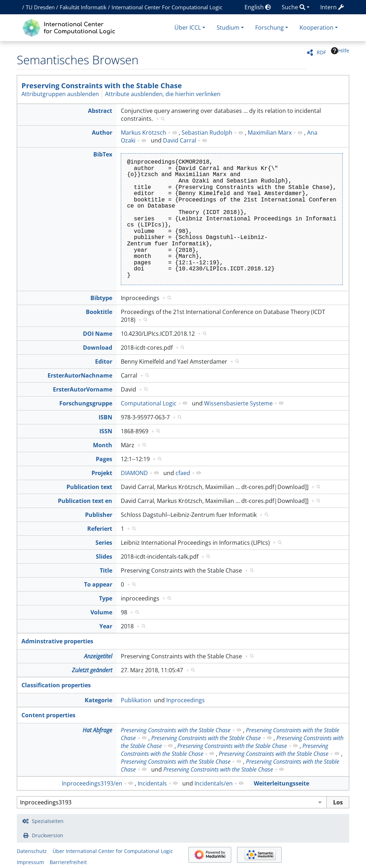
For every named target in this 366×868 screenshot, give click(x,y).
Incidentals (152, 783)
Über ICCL (188, 28)
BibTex (103, 154)
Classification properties (56, 685)
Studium (228, 28)
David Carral (180, 140)
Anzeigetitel (98, 656)
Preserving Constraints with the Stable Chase (102, 86)
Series (104, 543)
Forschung (269, 28)
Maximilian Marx (270, 133)
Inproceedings (186, 700)
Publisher (99, 515)
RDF (321, 52)
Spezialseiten (48, 821)
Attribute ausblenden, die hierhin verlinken (163, 94)
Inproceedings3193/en (92, 783)
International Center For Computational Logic (167, 7)
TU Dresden (40, 7)
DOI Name (98, 334)
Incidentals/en (214, 783)
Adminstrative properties (57, 641)
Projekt (102, 473)
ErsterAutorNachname (80, 375)
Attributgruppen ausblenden (60, 94)
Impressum (30, 862)
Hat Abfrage (97, 730)
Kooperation (316, 28)
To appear (98, 584)
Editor (104, 361)
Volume (101, 612)
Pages (104, 459)
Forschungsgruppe (86, 403)
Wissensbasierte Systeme (238, 403)
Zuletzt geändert (92, 670)
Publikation (136, 700)
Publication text (89, 487)
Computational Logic (149, 403)
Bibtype (101, 298)
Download (98, 348)
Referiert (100, 529)
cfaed (183, 473)
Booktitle (99, 312)
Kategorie (98, 700)
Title (106, 570)
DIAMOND (134, 473)
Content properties (48, 715)
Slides (104, 557)
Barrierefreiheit (68, 862)
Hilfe (340, 51)
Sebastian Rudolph (207, 133)
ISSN (106, 431)
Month (103, 445)
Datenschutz (32, 851)
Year (106, 626)
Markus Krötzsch (144, 133)
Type (106, 598)
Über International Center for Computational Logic (113, 851)
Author (102, 133)
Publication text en (85, 501)
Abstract (100, 111)
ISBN (105, 417)
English (258, 7)
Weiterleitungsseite (281, 783)
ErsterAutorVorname (83, 389)
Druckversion (48, 835)
